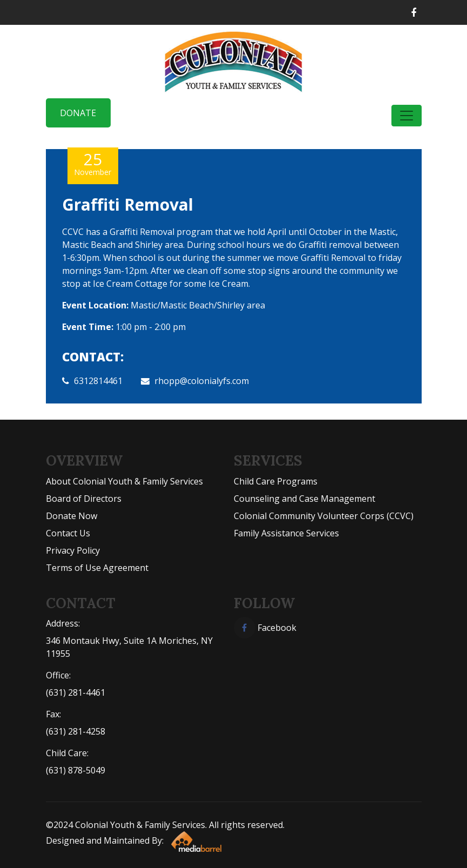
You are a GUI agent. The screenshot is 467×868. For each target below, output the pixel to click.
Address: (63, 623)
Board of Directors (84, 499)
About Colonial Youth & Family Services (124, 481)
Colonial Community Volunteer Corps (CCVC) (324, 516)
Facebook (265, 628)
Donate (78, 113)
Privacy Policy (73, 550)
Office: (58, 675)
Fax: (53, 714)
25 (93, 163)
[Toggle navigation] (407, 116)
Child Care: (67, 753)
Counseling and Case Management (304, 499)
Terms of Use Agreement (97, 568)
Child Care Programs (276, 481)
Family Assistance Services (286, 533)
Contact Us (68, 533)
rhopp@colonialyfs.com (202, 381)
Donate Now (72, 516)
